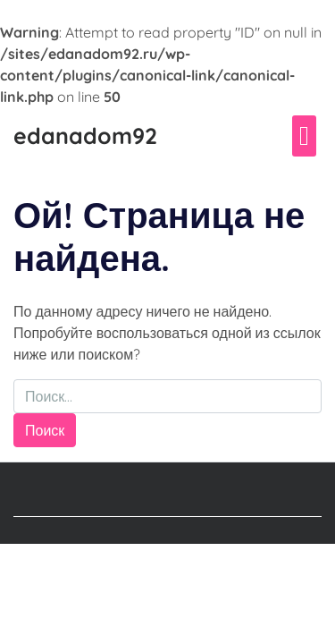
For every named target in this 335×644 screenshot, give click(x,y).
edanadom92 (85, 136)
